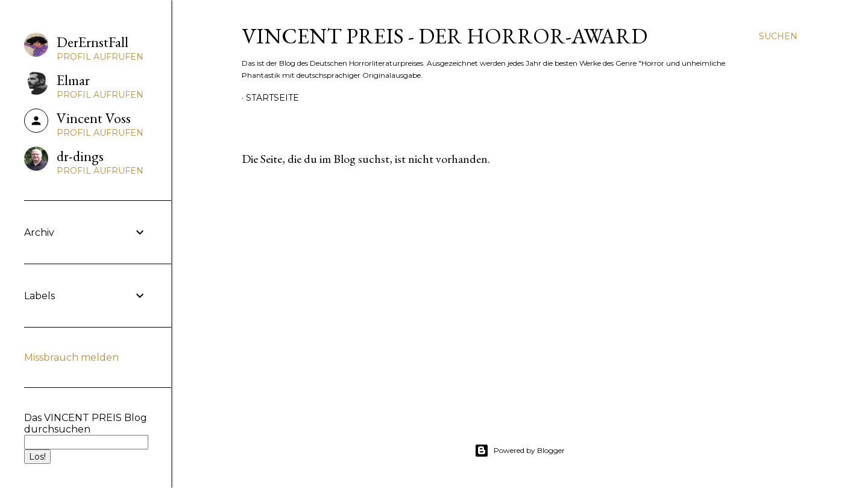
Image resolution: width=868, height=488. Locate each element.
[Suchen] (778, 36)
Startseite (272, 98)
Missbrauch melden (71, 357)
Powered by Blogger (520, 451)
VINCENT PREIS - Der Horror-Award (445, 36)
